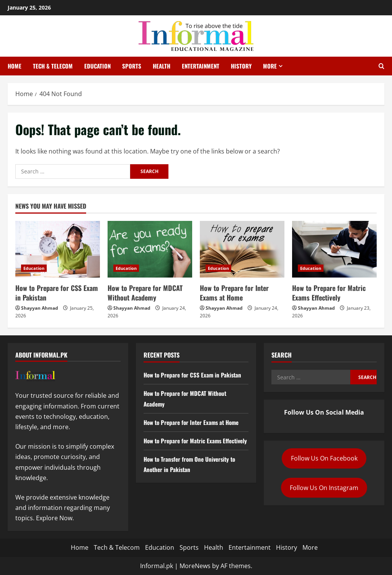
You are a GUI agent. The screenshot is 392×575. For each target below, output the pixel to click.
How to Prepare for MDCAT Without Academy (145, 293)
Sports (132, 66)
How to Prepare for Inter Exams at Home (234, 293)
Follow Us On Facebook (324, 458)
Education (97, 66)
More (270, 66)
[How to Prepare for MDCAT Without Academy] (150, 249)
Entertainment (201, 66)
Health (162, 66)
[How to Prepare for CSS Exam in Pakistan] (58, 249)
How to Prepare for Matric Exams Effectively (329, 293)
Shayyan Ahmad (40, 308)
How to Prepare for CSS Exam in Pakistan (57, 293)
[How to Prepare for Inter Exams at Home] (242, 249)
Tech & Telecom (53, 66)
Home (15, 66)
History (241, 66)
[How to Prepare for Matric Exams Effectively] (334, 249)
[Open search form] (381, 66)
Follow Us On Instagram (324, 488)
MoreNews (195, 566)
